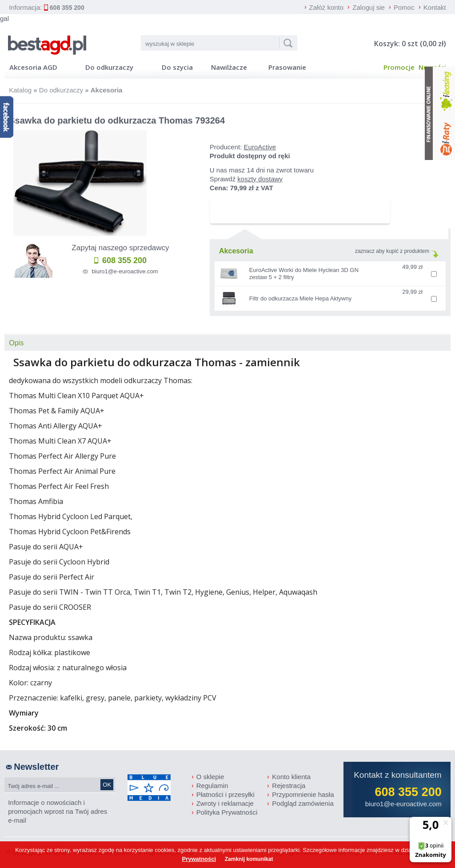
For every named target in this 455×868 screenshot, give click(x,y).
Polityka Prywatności (227, 812)
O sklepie (210, 777)
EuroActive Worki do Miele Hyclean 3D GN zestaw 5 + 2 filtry (304, 274)
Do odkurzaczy (109, 67)
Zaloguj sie (369, 7)
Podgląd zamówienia (303, 803)
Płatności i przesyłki (226, 794)
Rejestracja (289, 786)
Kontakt (435, 7)
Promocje (399, 67)
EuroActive (260, 147)
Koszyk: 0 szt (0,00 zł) (410, 44)
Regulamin (212, 786)
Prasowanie (287, 67)
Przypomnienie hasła (303, 794)
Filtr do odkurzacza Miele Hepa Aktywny (300, 298)
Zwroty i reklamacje (225, 803)
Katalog (20, 90)
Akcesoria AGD (33, 67)
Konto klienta (291, 777)
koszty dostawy (260, 179)
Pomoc (404, 7)
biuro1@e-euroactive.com (125, 271)
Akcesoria (107, 90)
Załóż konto (327, 7)
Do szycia (177, 67)
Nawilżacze (229, 67)
